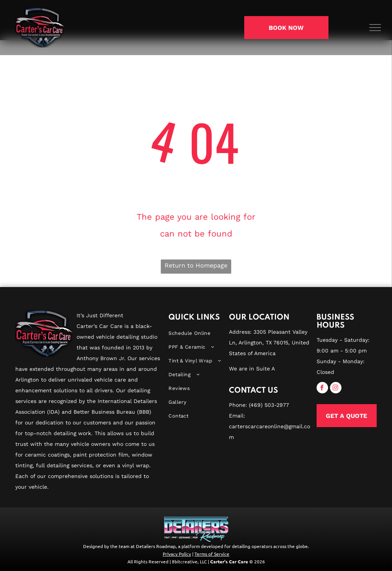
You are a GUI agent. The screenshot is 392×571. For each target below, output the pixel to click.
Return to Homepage (196, 265)
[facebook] (322, 389)
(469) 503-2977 (269, 405)
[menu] (375, 28)
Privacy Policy (177, 554)
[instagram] (336, 389)
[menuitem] (196, 333)
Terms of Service (212, 554)
